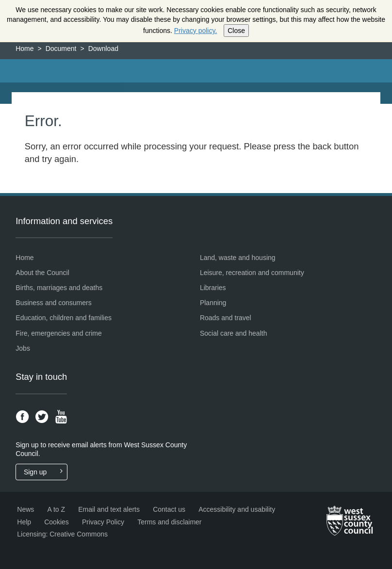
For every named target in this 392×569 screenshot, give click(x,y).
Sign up (45, 472)
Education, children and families (64, 318)
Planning (213, 303)
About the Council (42, 273)
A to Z (56, 509)
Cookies (57, 522)
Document (61, 49)
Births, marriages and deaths (59, 288)
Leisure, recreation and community (252, 273)
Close (236, 31)
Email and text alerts (109, 509)
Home (24, 49)
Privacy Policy (103, 522)
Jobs (23, 348)
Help (24, 522)
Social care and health (234, 333)
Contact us (169, 509)
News (25, 509)
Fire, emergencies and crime (58, 333)
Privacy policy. (196, 31)
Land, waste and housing (238, 258)
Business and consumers (53, 303)
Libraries (213, 288)
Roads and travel (226, 318)
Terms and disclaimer (169, 522)
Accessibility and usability (237, 509)
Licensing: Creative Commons (62, 534)
